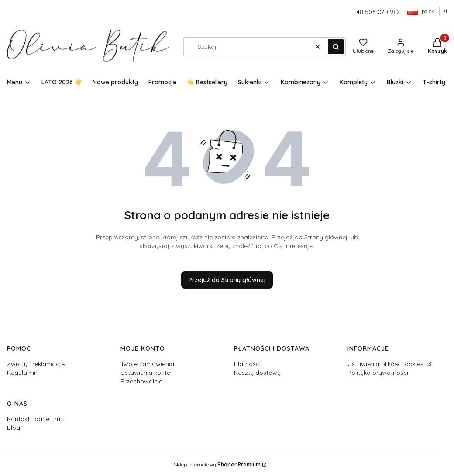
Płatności (247, 364)
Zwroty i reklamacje (36, 364)
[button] (336, 47)
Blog (14, 428)
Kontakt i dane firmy (36, 419)
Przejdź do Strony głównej (227, 280)
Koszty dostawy (257, 373)
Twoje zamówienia (147, 364)
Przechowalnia (142, 381)
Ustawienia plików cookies (386, 364)
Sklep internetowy (217, 464)
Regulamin (22, 373)
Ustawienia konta (146, 373)
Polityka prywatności (378, 373)
